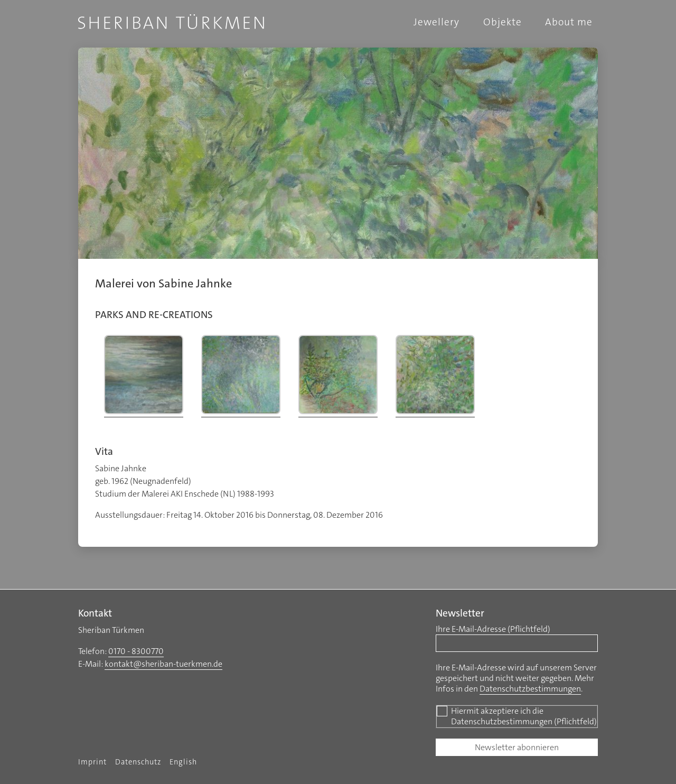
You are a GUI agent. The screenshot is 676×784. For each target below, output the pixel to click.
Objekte (503, 22)
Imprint (92, 762)
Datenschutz (138, 762)
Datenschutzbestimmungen (530, 689)
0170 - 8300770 (136, 651)
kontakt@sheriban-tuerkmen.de (163, 664)
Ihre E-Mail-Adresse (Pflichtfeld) (493, 629)
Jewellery (436, 22)
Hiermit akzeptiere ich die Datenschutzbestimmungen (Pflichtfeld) (517, 716)
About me (569, 22)
